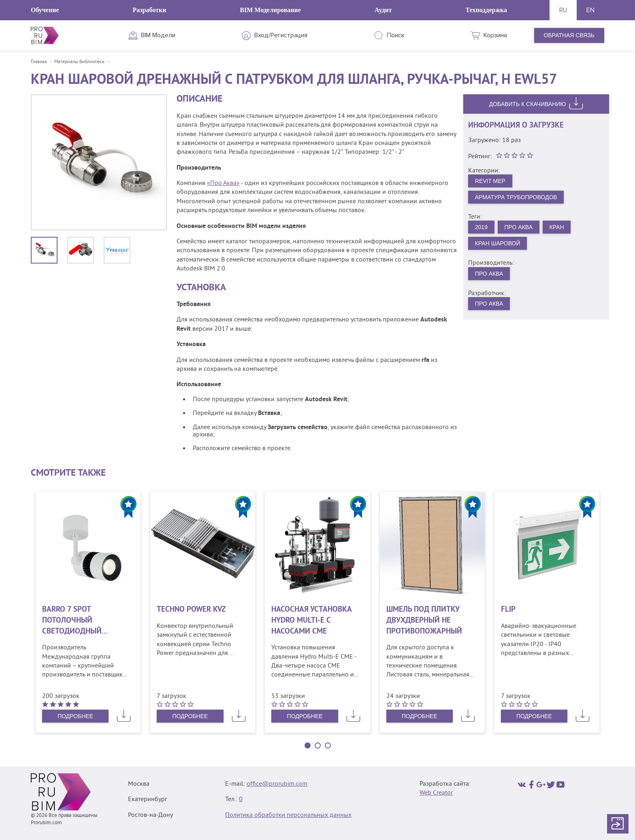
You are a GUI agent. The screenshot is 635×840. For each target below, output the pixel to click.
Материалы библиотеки (79, 62)
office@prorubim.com (277, 784)
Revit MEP (490, 181)
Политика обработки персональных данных (288, 815)
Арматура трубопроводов (516, 197)
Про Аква (519, 227)
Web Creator (436, 793)
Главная (39, 62)
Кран (557, 227)
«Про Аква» (223, 183)
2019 (481, 227)
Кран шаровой (498, 243)
